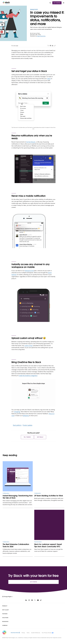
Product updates (28, 425)
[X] (35, 600)
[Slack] (6, 3)
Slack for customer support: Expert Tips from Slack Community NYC (48, 545)
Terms (28, 633)
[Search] (50, 3)
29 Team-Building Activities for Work (49, 496)
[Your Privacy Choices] (47, 633)
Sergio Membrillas (41, 36)
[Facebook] (32, 600)
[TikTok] (41, 600)
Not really (40, 437)
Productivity (34, 9)
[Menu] (63, 3)
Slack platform (17, 425)
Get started (57, 3)
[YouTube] (38, 600)
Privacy (23, 633)
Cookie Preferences (36, 633)
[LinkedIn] (26, 600)
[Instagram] (29, 600)
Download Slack (15, 633)
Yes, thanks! (27, 437)
